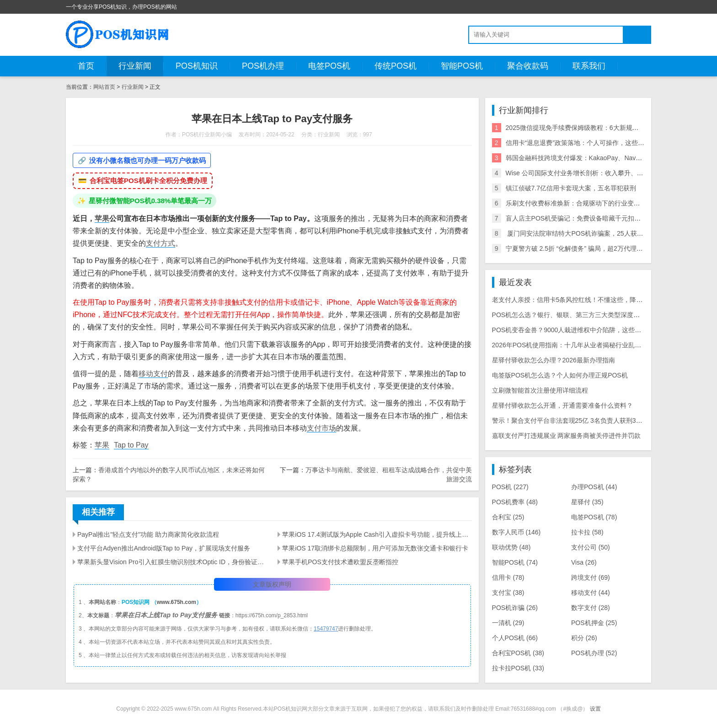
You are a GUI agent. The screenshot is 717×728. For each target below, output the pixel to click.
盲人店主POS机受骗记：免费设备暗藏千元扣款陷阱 (580, 218)
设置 (595, 709)
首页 (86, 66)
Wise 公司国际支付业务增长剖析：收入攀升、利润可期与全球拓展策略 (607, 173)
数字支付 (591, 608)
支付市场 (321, 428)
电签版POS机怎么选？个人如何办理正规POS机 (560, 375)
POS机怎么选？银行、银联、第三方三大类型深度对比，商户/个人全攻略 (596, 315)
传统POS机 (396, 66)
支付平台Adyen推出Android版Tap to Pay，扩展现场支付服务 (164, 548)
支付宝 (508, 593)
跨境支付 (591, 577)
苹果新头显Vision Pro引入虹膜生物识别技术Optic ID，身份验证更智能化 (172, 562)
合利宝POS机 (518, 653)
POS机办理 (263, 66)
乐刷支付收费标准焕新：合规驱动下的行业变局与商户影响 (589, 203)
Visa (584, 562)
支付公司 (591, 547)
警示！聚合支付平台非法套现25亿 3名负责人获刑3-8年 (570, 421)
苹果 (102, 218)
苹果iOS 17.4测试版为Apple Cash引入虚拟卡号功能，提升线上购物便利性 (377, 534)
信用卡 (508, 577)
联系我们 (589, 66)
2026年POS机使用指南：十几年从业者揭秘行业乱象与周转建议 (583, 345)
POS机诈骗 (515, 608)
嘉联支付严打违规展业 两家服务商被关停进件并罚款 (567, 436)
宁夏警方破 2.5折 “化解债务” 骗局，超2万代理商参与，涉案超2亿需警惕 (608, 248)
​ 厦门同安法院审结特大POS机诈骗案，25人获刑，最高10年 (591, 233)
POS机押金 (594, 623)
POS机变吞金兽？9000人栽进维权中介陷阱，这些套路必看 (576, 330)
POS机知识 (197, 66)
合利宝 (508, 517)
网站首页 (104, 87)
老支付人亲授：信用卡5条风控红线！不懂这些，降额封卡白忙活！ (587, 300)
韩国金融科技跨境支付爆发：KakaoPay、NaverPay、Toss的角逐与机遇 (608, 158)
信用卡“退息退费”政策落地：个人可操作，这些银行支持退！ (591, 143)
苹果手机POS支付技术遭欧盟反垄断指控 (340, 562)
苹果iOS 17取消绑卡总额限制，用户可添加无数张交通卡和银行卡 (375, 548)
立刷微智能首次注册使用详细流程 (540, 390)
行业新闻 (135, 66)
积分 (584, 638)
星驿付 (587, 502)
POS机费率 (515, 502)
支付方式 (161, 243)
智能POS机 (462, 66)
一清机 (508, 623)
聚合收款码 (528, 66)
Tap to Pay (131, 445)
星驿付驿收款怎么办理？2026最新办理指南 (554, 360)
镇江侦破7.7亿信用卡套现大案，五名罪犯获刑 (571, 188)
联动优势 (511, 547)
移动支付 (153, 374)
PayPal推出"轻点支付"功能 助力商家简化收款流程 (148, 534)
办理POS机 (594, 487)
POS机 (510, 487)
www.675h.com (177, 602)
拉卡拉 (587, 532)
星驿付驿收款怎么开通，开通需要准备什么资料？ (562, 405)
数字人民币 (516, 532)
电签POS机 (329, 66)
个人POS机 (515, 638)
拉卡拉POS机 (518, 668)
